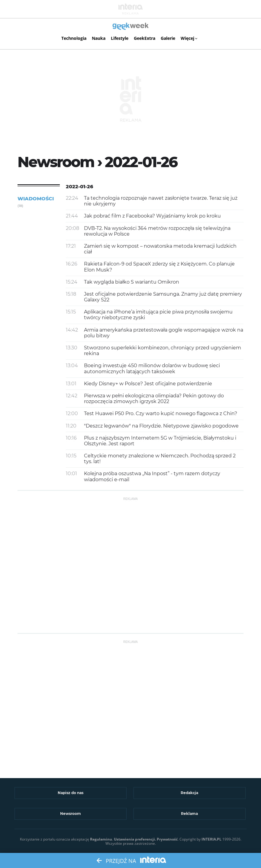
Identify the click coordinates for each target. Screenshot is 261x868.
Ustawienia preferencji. (135, 839)
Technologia (74, 38)
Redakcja (189, 793)
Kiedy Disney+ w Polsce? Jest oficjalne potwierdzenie (148, 384)
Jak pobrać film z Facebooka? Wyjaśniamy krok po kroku (152, 216)
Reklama (189, 814)
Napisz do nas (71, 793)
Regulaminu (101, 839)
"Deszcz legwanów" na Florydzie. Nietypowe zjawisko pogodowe (161, 426)
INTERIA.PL (211, 839)
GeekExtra (145, 38)
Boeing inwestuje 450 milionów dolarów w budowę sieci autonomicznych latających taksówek (152, 368)
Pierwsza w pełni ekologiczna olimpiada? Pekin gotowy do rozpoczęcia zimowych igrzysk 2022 (154, 399)
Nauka (99, 38)
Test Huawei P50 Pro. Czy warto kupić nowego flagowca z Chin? (161, 413)
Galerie (168, 38)
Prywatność (167, 839)
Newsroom (71, 814)
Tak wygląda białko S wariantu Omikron (132, 282)
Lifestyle (120, 38)
